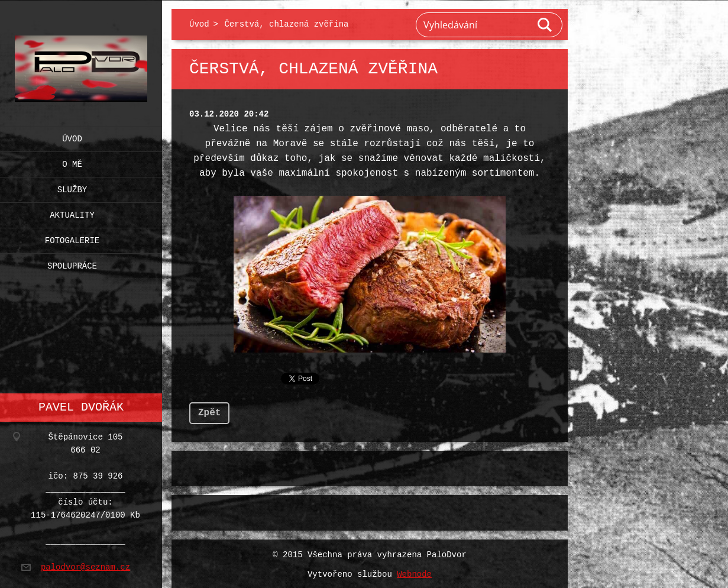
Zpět (209, 411)
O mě (72, 162)
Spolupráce (72, 264)
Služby (72, 187)
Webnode (414, 572)
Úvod (72, 136)
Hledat (545, 25)
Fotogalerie (72, 238)
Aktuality (72, 213)
